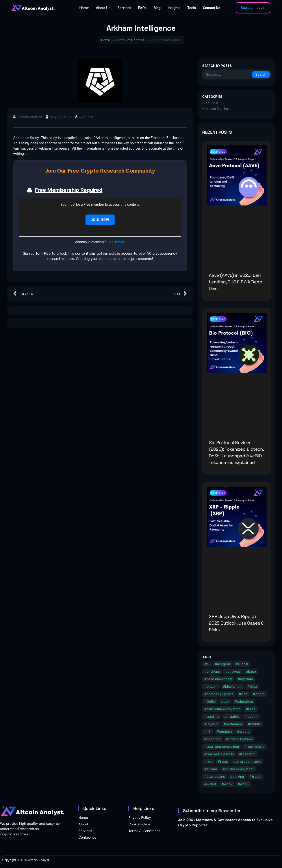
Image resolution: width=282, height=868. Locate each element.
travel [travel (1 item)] (256, 777)
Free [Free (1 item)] (252, 709)
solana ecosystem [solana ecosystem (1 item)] (239, 769)
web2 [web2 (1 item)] (228, 784)
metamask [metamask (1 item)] (234, 724)
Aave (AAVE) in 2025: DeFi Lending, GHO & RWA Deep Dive (235, 282)
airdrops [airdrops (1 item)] (213, 671)
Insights (174, 8)
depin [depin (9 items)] (260, 694)
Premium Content (130, 40)
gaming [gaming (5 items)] (213, 716)
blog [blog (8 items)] (253, 686)
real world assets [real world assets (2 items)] (220, 754)
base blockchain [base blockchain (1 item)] (219, 679)
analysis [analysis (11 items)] (234, 671)
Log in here (116, 242)
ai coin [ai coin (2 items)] (243, 664)
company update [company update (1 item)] (220, 694)
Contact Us (211, 8)
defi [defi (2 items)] (244, 694)
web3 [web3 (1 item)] (244, 784)
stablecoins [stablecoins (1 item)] (216, 777)
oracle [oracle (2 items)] (244, 731)
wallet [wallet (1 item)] (211, 784)
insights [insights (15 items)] (233, 716)
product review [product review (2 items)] (240, 739)
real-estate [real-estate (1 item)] (255, 747)
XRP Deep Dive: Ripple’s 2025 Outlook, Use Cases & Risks (236, 623)
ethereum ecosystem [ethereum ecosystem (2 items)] (224, 709)
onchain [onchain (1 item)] (225, 731)
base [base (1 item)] (252, 671)
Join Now (100, 220)
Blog (157, 8)
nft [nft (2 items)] (209, 731)
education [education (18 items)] (245, 701)
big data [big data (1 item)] (247, 679)
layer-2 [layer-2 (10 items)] (212, 724)
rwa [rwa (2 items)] (210, 762)
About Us (103, 8)
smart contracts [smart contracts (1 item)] (248, 762)
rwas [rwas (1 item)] (224, 762)
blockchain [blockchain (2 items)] (234, 686)
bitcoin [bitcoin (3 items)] (212, 686)
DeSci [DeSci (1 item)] (211, 701)
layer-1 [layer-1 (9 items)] (252, 716)
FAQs (142, 8)
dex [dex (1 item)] (226, 701)
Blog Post (210, 103)
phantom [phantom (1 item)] (214, 739)
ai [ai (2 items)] (208, 664)
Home (84, 8)
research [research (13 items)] (248, 754)
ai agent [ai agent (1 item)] (224, 664)
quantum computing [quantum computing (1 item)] (223, 747)
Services (124, 8)
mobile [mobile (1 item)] (256, 724)
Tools (192, 8)
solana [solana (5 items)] (212, 769)
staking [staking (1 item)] (238, 777)
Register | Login (253, 8)
